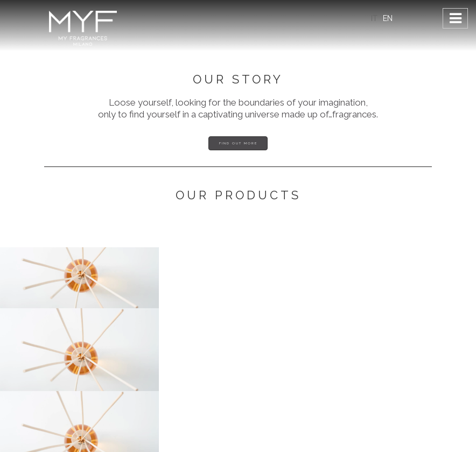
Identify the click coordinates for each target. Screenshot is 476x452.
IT (374, 18)
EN (388, 18)
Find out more (238, 143)
